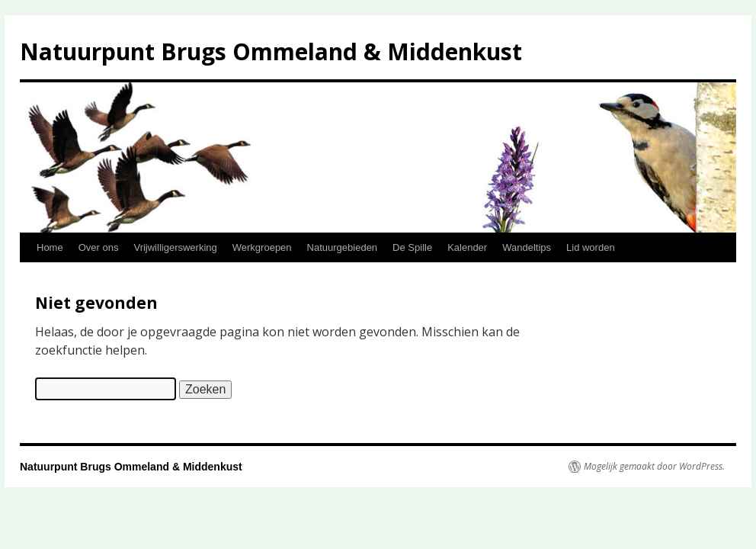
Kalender (467, 247)
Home (50, 247)
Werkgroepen (262, 247)
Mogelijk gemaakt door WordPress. (654, 467)
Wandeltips (527, 247)
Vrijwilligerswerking (175, 247)
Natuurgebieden (343, 247)
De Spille (412, 247)
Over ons (99, 247)
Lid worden (591, 247)
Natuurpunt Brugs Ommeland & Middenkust (271, 51)
